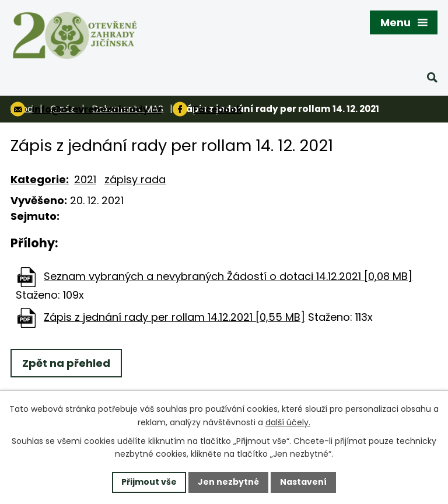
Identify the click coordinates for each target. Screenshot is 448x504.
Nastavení (303, 482)
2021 (85, 179)
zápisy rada (135, 179)
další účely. (288, 422)
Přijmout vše (149, 482)
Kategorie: (40, 179)
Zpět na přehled (66, 363)
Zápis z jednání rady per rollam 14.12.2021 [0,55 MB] (174, 317)
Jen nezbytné (228, 482)
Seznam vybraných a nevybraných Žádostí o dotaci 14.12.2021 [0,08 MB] (228, 276)
